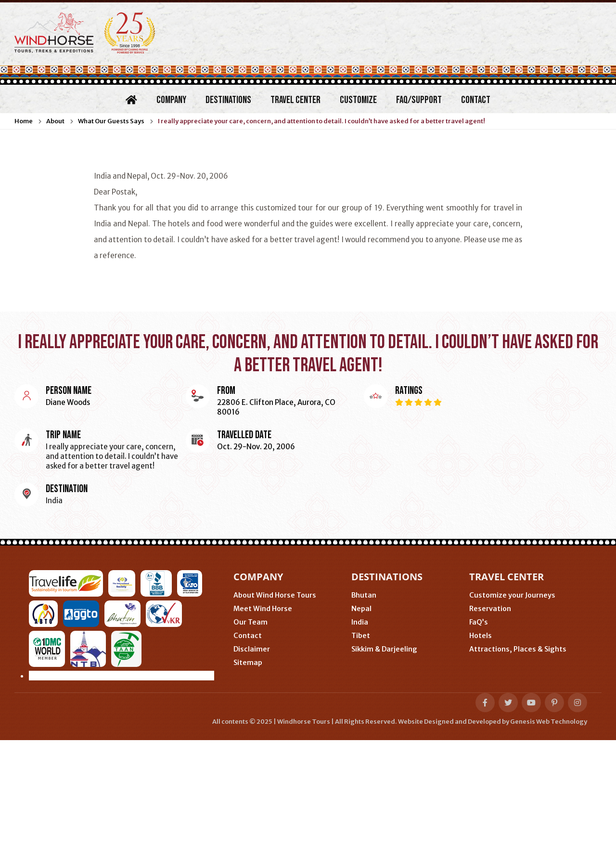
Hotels (481, 636)
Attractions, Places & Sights (518, 649)
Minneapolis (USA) (67, 732)
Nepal (361, 609)
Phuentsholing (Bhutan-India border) (277, 732)
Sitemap (248, 663)
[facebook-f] (485, 809)
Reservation (490, 609)
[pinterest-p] (554, 809)
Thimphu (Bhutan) (389, 732)
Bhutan (364, 595)
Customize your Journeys (512, 595)
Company (171, 100)
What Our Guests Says (111, 121)
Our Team (250, 622)
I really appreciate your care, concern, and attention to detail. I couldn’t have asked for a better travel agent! (321, 121)
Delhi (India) (138, 747)
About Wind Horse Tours (275, 595)
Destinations (228, 100)
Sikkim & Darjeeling (384, 649)
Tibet (361, 636)
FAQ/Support (419, 100)
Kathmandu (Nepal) (69, 747)
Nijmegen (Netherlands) (155, 732)
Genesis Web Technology (549, 828)
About (55, 121)
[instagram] (577, 809)
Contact (476, 100)
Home (24, 121)
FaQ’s (479, 622)
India (360, 622)
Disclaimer (252, 649)
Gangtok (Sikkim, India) (215, 747)
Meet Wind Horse (263, 609)
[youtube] (531, 809)
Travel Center (295, 100)
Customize (358, 100)
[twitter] (508, 809)
